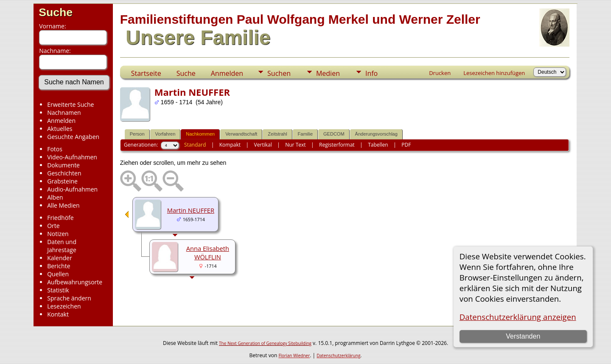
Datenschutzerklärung (338, 356)
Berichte (59, 266)
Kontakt (58, 314)
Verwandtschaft (241, 134)
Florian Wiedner (294, 356)
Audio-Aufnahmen (72, 189)
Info (371, 73)
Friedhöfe (60, 218)
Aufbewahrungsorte (75, 282)
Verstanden (523, 336)
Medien (328, 73)
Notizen (58, 234)
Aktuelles (60, 129)
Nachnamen (64, 113)
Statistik (58, 290)
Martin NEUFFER (191, 210)
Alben (55, 197)
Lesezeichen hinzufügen (494, 73)
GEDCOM (334, 134)
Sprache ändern (69, 298)
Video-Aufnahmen (72, 157)
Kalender (59, 258)
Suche (56, 12)
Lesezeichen (64, 306)
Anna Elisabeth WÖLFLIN (208, 253)
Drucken (440, 73)
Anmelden (61, 121)
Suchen (279, 73)
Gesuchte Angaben (73, 137)
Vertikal (263, 145)
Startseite (146, 73)
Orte (53, 226)
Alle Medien (63, 205)
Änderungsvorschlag (376, 134)
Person (137, 134)
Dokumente (63, 165)
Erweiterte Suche (70, 104)
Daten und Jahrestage (62, 246)
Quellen (58, 274)
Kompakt (230, 145)
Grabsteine (62, 181)
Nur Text (295, 145)
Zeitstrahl (277, 134)
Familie (305, 134)
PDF (406, 145)
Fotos (55, 149)
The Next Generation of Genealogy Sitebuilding (265, 343)
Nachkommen (200, 134)
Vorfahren (165, 134)
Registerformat (337, 145)
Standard (195, 145)
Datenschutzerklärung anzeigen (518, 317)
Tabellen (378, 145)
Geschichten (64, 173)
